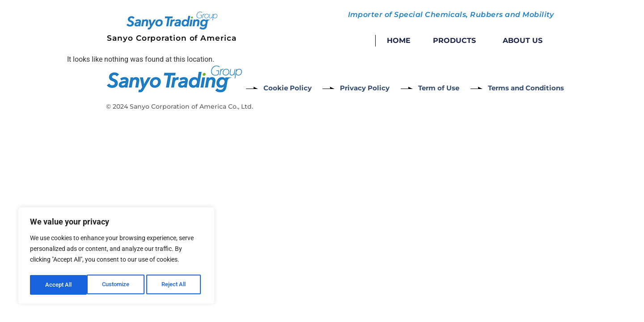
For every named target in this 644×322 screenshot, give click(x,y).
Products (457, 41)
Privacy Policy (371, 87)
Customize (59, 285)
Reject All (117, 285)
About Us (523, 40)
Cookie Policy (289, 87)
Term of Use (451, 87)
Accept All (175, 285)
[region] (116, 257)
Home (399, 40)
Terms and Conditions (546, 87)
